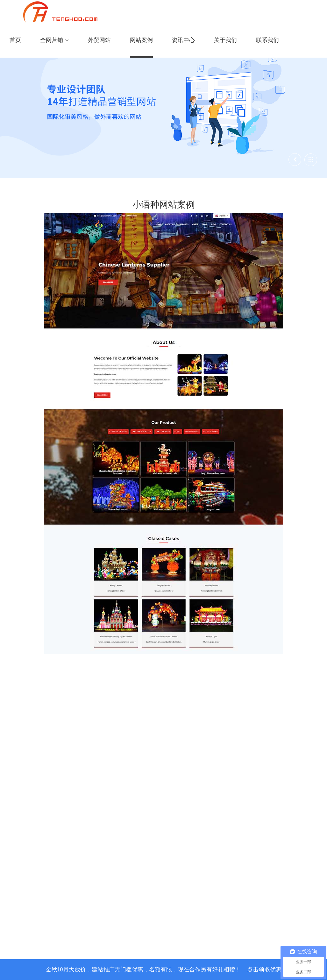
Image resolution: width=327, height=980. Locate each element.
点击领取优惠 (264, 969)
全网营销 (54, 40)
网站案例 (141, 40)
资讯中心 (183, 40)
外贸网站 (99, 40)
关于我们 (225, 40)
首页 (15, 40)
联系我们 (267, 40)
